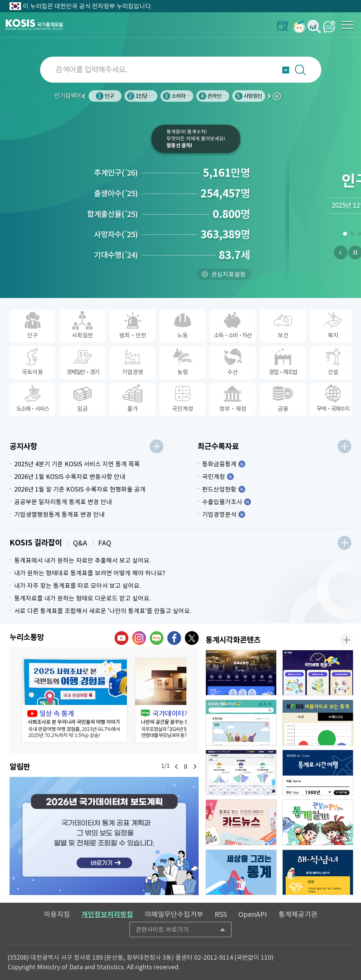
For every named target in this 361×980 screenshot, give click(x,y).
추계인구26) (116, 173)
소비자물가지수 (183, 96)
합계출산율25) (113, 214)
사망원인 (249, 96)
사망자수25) (116, 234)
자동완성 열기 (286, 70)
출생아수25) (116, 194)
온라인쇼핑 (215, 96)
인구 (105, 96)
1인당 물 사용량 (147, 96)
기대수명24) (116, 255)
